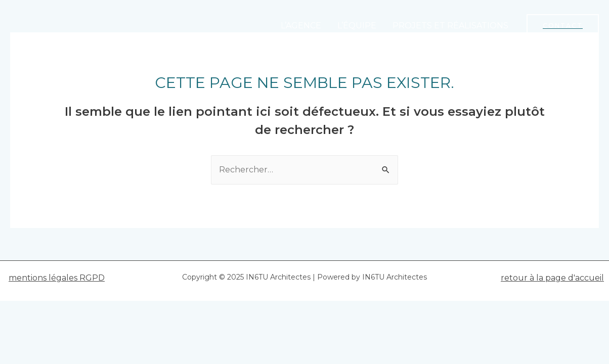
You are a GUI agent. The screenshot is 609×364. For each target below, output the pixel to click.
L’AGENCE (301, 26)
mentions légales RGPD (57, 278)
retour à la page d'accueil (552, 278)
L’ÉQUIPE (357, 26)
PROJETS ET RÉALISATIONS (450, 26)
